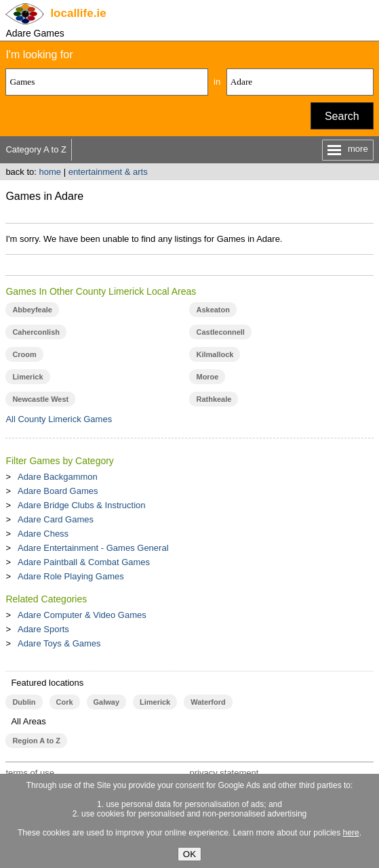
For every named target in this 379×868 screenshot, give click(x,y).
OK (189, 854)
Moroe (207, 377)
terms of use (30, 773)
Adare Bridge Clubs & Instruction (82, 505)
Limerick (27, 377)
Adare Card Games (56, 519)
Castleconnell (220, 332)
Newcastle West (40, 399)
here (351, 833)
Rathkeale (214, 399)
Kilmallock (215, 354)
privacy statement (224, 773)
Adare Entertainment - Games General (93, 548)
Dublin (24, 702)
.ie (78, 13)
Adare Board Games (58, 491)
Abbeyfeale (32, 310)
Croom (24, 354)
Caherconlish (36, 332)
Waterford (208, 702)
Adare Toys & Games (59, 643)
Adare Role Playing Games (71, 576)
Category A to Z (36, 149)
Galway (106, 702)
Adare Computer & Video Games (82, 615)
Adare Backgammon (58, 477)
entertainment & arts (108, 172)
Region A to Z (36, 741)
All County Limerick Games (59, 419)
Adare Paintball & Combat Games (84, 562)
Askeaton (213, 310)
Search (342, 116)
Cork (65, 702)
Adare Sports (43, 629)
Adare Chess (43, 534)
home (51, 172)
